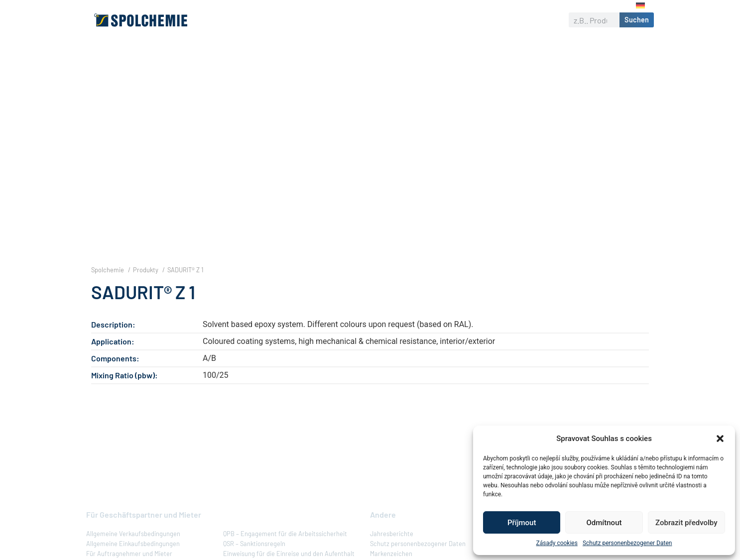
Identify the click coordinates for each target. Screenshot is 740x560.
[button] (720, 439)
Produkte (302, 20)
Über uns (252, 20)
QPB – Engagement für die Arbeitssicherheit (285, 551)
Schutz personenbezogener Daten (627, 543)
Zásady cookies (557, 543)
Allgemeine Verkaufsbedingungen (133, 551)
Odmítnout (604, 523)
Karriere (488, 20)
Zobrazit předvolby (686, 523)
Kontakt (533, 20)
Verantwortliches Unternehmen (395, 20)
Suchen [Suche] (637, 20)
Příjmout (522, 523)
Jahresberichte (392, 551)
